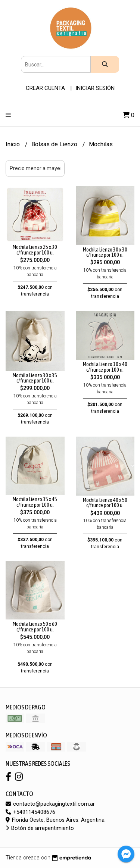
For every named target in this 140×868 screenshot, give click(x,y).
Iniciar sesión (95, 88)
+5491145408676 (30, 812)
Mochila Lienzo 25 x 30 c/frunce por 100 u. (35, 250)
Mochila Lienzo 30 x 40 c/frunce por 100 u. (105, 367)
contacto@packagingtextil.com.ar (50, 804)
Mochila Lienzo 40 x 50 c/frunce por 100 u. (105, 503)
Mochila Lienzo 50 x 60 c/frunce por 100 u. (35, 627)
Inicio (13, 144)
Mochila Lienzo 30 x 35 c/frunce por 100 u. (35, 378)
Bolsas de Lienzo (55, 144)
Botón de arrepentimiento (40, 828)
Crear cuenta (45, 88)
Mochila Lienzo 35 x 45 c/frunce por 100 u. (35, 502)
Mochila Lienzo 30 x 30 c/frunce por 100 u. (105, 252)
